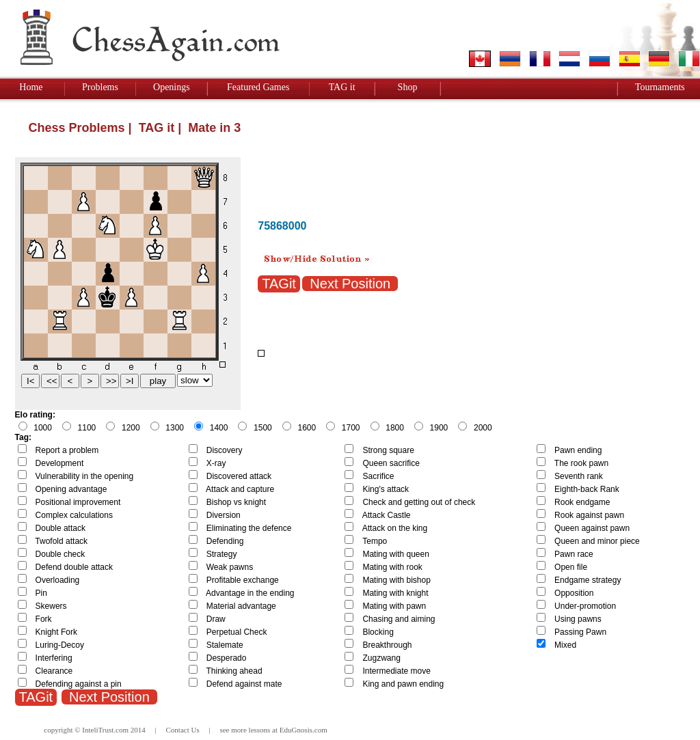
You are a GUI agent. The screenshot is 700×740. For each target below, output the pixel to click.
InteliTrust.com (105, 730)
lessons (260, 730)
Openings (172, 87)
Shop (408, 87)
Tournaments (660, 87)
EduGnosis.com (304, 730)
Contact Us (183, 730)
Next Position (350, 284)
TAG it (342, 87)
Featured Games (258, 87)
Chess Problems (77, 128)
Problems (100, 87)
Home (31, 87)
